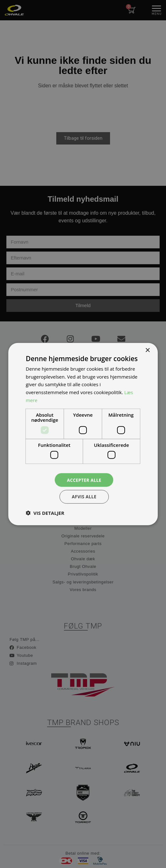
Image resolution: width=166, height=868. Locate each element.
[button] (45, 513)
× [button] (147, 350)
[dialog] (83, 434)
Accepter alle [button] (84, 479)
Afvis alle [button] (84, 497)
